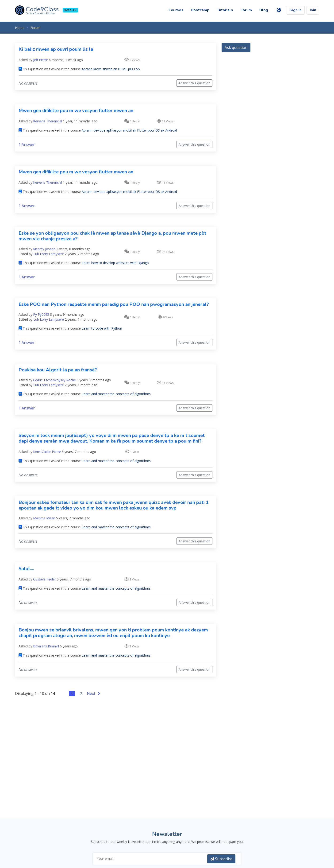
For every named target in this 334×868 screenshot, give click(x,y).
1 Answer (27, 144)
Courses (176, 10)
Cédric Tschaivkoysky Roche (54, 380)
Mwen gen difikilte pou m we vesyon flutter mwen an (76, 111)
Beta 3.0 (70, 10)
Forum (246, 10)
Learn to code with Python (102, 328)
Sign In (296, 10)
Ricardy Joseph (44, 249)
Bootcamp (200, 10)
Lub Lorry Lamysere (49, 254)
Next (94, 693)
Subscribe (221, 859)
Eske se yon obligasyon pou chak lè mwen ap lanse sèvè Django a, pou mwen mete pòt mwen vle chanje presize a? (112, 236)
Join (313, 10)
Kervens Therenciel (48, 121)
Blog (264, 10)
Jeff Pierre (40, 60)
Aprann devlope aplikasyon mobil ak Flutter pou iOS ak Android (129, 130)
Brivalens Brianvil (46, 646)
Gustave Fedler (44, 579)
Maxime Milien (44, 518)
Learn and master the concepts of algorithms (116, 394)
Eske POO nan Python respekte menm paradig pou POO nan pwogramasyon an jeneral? (114, 304)
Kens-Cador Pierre (47, 452)
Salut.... (26, 569)
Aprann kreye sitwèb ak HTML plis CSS (111, 69)
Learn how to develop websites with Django (115, 263)
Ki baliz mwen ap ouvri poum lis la (56, 49)
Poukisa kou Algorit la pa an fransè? (58, 370)
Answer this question (194, 83)
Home (20, 28)
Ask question (236, 47)
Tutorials (225, 10)
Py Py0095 (41, 314)
